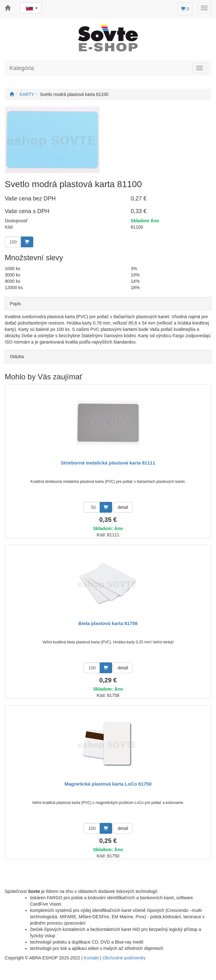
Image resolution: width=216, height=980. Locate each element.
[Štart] (12, 94)
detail (123, 507)
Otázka (17, 357)
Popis (15, 304)
